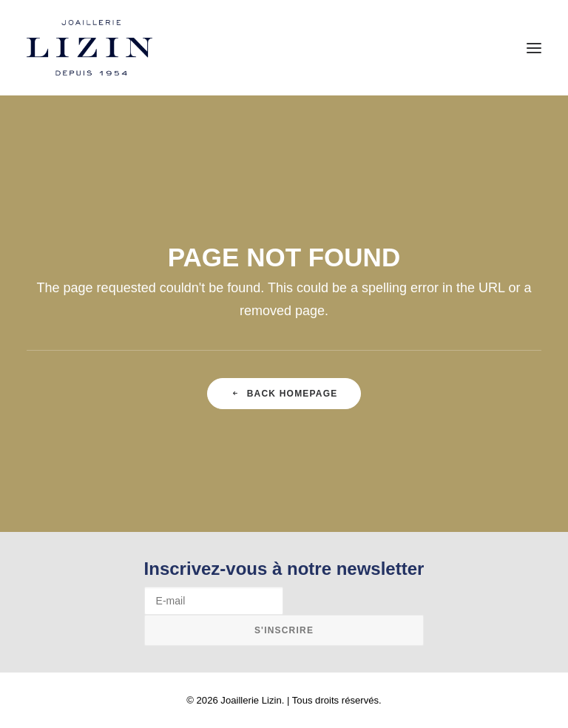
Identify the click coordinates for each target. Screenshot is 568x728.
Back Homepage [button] (284, 394)
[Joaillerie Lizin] (89, 48)
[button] (534, 48)
